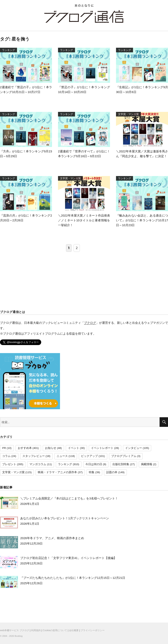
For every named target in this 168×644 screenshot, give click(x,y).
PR (4, 448)
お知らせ (51, 448)
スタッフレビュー (34, 456)
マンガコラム (38, 464)
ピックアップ (89, 456)
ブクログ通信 (84, 16)
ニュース (62, 456)
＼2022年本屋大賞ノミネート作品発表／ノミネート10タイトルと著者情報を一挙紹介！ (84, 220)
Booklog (19, 636)
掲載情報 (147, 464)
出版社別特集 (121, 464)
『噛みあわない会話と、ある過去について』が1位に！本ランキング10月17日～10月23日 (142, 220)
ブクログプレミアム (124, 456)
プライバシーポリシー (93, 630)
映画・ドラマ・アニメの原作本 (57, 472)
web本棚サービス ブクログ (15, 630)
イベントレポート (102, 448)
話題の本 (112, 472)
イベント (74, 448)
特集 (92, 472)
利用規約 (36, 630)
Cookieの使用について (55, 630)
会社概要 (74, 630)
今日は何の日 (94, 464)
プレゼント (9, 464)
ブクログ (90, 323)
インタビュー (134, 448)
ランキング (65, 464)
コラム (6, 456)
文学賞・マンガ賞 (13, 472)
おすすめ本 (25, 448)
